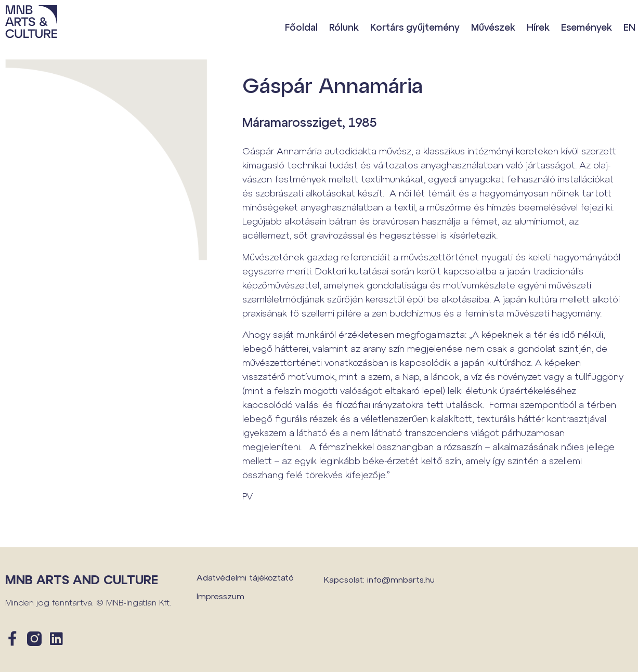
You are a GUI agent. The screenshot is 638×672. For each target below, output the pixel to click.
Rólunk (344, 27)
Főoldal (301, 27)
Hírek (538, 27)
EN (629, 27)
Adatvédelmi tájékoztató (245, 577)
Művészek (493, 27)
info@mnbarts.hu (401, 579)
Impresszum (220, 596)
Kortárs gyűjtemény (415, 27)
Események (587, 27)
